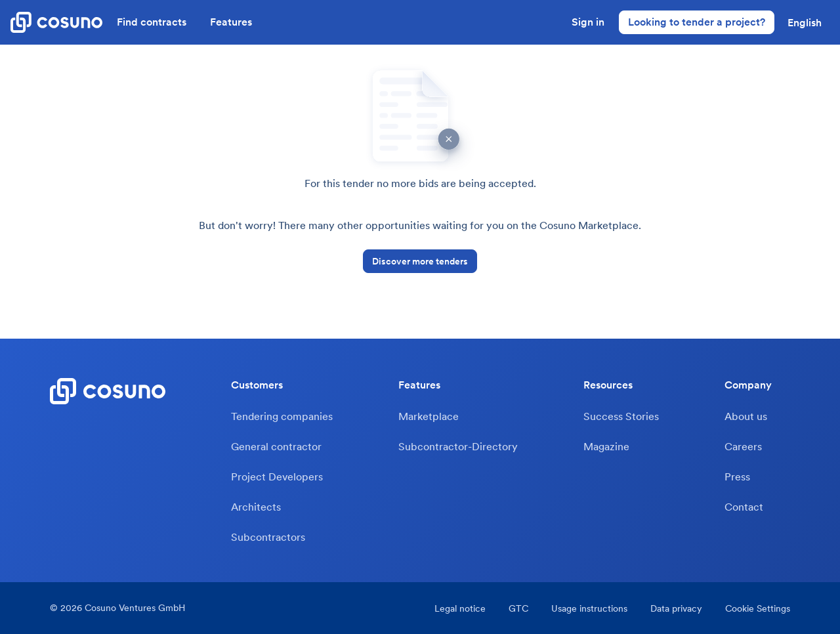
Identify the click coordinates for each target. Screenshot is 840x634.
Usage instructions (589, 608)
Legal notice (460, 608)
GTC (518, 608)
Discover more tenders (420, 261)
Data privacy (676, 608)
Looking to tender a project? (697, 22)
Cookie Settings (758, 608)
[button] (805, 22)
